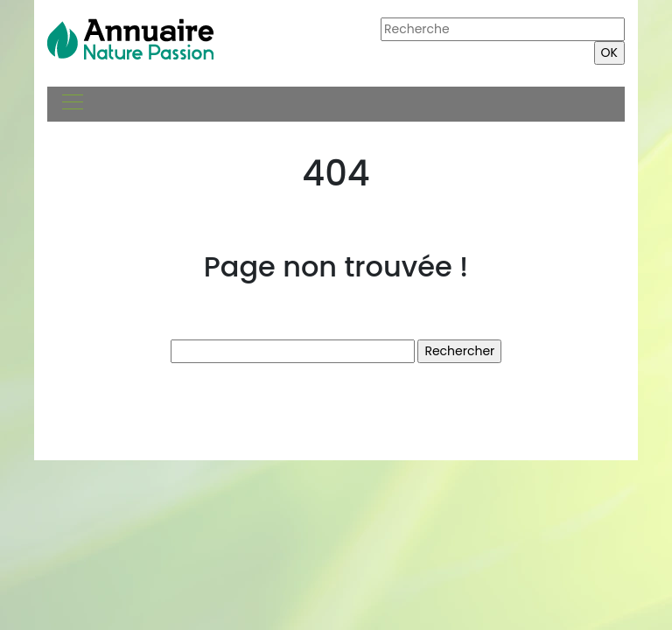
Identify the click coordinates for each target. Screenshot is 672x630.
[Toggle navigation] (72, 104)
